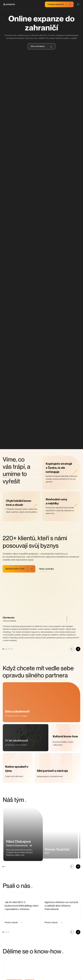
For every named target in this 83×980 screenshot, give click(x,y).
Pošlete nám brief (56, 4)
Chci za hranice (37, 46)
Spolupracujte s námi (15, 582)
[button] (31, 865)
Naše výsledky (47, 582)
